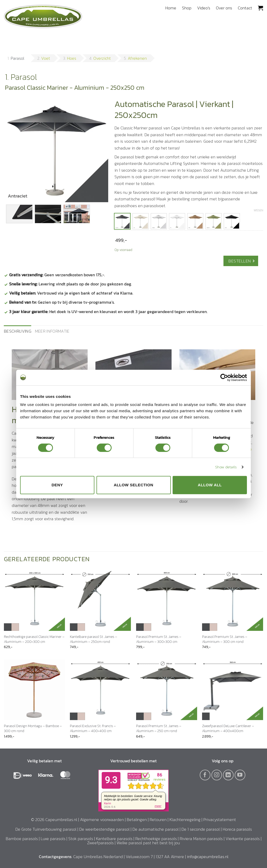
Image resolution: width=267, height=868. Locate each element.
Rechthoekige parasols (156, 839)
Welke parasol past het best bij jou (148, 843)
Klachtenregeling (185, 819)
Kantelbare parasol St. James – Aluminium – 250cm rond (93, 639)
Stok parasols (81, 839)
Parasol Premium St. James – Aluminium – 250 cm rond (159, 728)
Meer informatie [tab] (52, 331)
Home (171, 8)
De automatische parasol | (157, 829)
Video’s (204, 8)
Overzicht (102, 58)
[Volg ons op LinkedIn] (228, 775)
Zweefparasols (100, 843)
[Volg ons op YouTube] (240, 775)
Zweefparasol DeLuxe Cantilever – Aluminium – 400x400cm (228, 728)
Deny (57, 485)
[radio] (122, 221)
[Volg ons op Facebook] (205, 775)
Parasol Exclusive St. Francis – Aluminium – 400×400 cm (93, 728)
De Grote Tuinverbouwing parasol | (47, 829)
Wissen (258, 210)
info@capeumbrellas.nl (208, 857)
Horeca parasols (237, 829)
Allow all (210, 485)
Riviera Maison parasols (201, 839)
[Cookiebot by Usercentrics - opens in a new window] (224, 378)
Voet (46, 58)
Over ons (224, 8)
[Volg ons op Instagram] (217, 775)
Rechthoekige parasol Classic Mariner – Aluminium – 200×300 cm (34, 639)
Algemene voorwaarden (102, 819)
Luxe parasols (53, 839)
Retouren (158, 819)
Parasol (17, 58)
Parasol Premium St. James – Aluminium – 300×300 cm (159, 639)
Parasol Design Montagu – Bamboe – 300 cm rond (33, 728)
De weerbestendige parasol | (106, 829)
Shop (187, 8)
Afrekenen (137, 58)
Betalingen (137, 819)
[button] (260, 8)
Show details (226, 467)
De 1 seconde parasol (201, 829)
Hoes (72, 58)
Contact (245, 8)
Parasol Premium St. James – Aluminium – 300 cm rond (225, 639)
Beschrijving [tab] (18, 331)
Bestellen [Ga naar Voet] (240, 261)
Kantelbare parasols (114, 839)
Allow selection (133, 485)
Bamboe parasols (22, 839)
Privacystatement (220, 819)
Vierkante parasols (243, 839)
